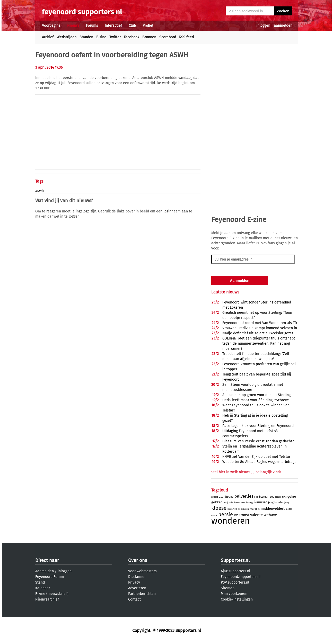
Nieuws (73, 26)
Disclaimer (137, 577)
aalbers (215, 497)
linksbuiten (244, 509)
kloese (219, 508)
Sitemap (228, 588)
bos (272, 497)
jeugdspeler (276, 502)
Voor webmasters (142, 571)
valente (256, 515)
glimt (284, 497)
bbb (256, 497)
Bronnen (149, 37)
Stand (40, 582)
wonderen (230, 521)
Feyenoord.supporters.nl (241, 577)
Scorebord (168, 37)
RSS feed (186, 37)
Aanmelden (45, 571)
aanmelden (283, 26)
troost (244, 515)
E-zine (101, 37)
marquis (255, 509)
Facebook (132, 37)
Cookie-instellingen (237, 599)
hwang (249, 503)
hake (231, 503)
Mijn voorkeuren (234, 594)
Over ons (138, 560)
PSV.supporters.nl (235, 582)
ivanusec (260, 502)
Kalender (43, 588)
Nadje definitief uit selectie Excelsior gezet (258, 333)
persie (226, 514)
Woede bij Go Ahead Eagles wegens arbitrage (259, 462)
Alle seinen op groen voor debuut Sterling (256, 395)
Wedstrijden (67, 37)
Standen (86, 37)
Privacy (134, 582)
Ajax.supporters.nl (235, 571)
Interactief (113, 26)
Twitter (115, 37)
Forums (92, 26)
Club (132, 26)
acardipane (226, 497)
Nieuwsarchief (47, 599)
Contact (134, 599)
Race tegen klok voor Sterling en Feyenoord (258, 426)
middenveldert (273, 509)
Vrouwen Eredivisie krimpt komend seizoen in (260, 328)
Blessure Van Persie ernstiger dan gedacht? (258, 441)
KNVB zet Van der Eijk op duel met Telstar (256, 457)
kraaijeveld (232, 509)
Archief (48, 37)
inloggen (263, 26)
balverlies (244, 496)
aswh (40, 191)
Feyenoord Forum (50, 577)
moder (289, 509)
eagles (278, 497)
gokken (217, 502)
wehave (270, 515)
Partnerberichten (142, 594)
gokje (292, 497)
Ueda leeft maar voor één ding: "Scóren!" (256, 400)
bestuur (264, 497)
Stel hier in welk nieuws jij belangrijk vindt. (247, 472)
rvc (236, 515)
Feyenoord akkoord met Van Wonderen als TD (260, 323)
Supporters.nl (235, 560)
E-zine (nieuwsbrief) (52, 594)
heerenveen (240, 503)
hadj (226, 503)
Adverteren (137, 588)
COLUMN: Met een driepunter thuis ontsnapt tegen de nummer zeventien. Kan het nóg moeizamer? (259, 343)
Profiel (148, 26)
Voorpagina (51, 26)
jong (287, 503)
